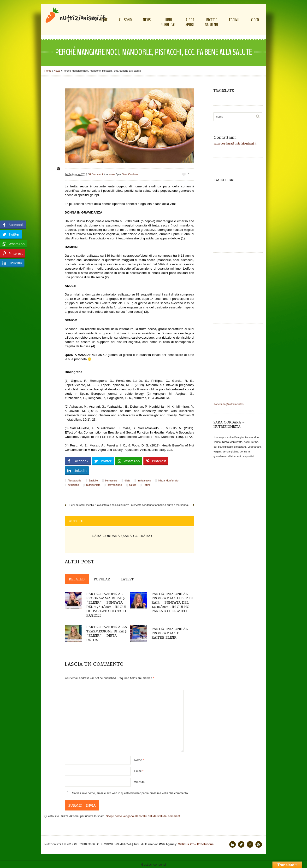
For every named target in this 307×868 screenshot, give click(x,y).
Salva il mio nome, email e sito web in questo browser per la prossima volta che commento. (130, 793)
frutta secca (144, 480)
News (57, 71)
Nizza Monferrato (168, 480)
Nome (139, 760)
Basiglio (93, 480)
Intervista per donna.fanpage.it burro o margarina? (160, 505)
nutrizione (73, 485)
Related (77, 579)
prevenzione (115, 485)
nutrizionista (93, 485)
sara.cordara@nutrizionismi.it (235, 144)
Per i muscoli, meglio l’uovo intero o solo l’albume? (99, 505)
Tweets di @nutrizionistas (228, 404)
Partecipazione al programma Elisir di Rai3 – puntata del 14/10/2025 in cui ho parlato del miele (172, 602)
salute (133, 485)
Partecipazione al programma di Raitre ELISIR (170, 633)
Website (139, 782)
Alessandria (74, 480)
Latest (127, 579)
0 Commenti (96, 174)
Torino (147, 485)
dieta (127, 480)
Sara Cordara (130, 174)
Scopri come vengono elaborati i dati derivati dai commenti (143, 816)
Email (139, 771)
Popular (102, 579)
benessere (111, 480)
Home (48, 71)
